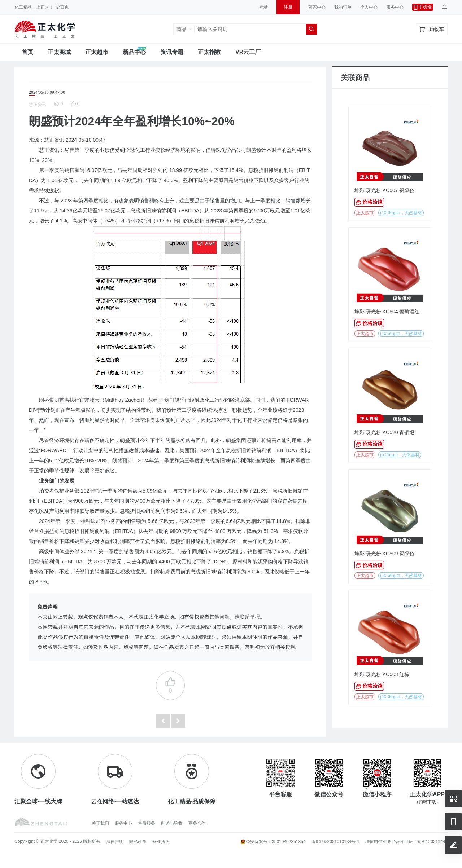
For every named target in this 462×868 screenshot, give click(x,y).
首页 (27, 52)
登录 (263, 7)
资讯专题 (172, 52)
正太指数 (209, 52)
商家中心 (317, 7)
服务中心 (395, 7)
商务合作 (197, 823)
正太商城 (59, 52)
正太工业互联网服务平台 (45, 29)
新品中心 (134, 52)
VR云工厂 (248, 52)
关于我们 (100, 823)
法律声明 (115, 842)
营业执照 (161, 842)
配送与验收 (172, 823)
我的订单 (343, 7)
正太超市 (97, 52)
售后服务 (147, 823)
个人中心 (369, 7)
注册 (288, 7)
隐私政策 (138, 842)
